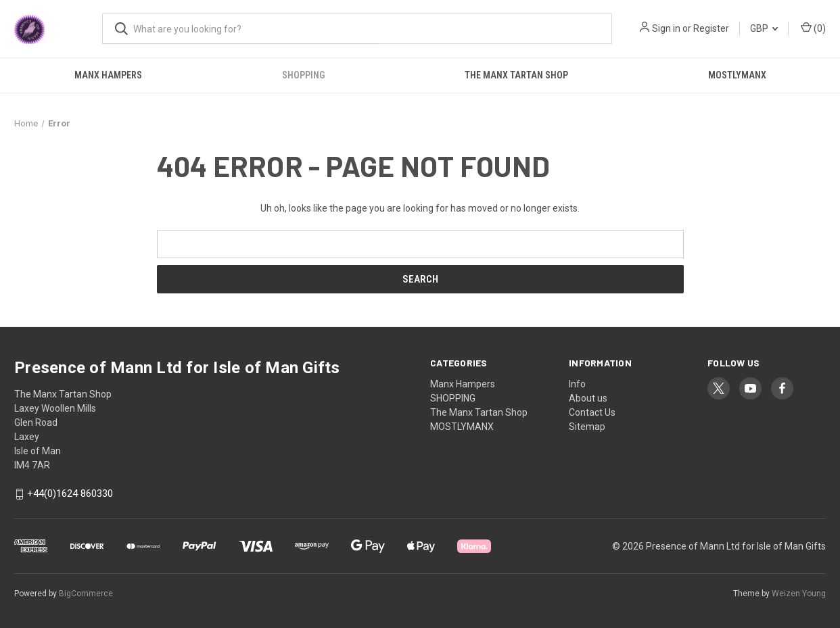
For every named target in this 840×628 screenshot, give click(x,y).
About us (588, 398)
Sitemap (587, 427)
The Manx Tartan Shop (516, 75)
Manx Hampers (108, 75)
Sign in (666, 28)
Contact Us (592, 412)
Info (577, 384)
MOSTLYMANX (737, 75)
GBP (764, 28)
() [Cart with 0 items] (813, 28)
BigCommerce (86, 594)
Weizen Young (799, 594)
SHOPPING (303, 75)
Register (711, 28)
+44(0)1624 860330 (70, 494)
